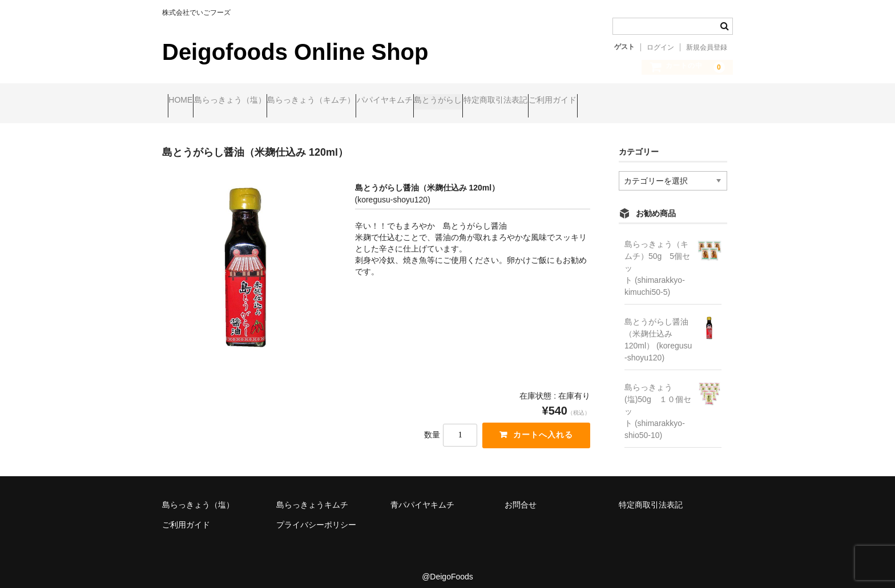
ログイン (660, 47)
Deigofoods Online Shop (295, 52)
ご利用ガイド (690, 102)
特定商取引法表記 (611, 102)
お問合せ (521, 495)
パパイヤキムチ (456, 102)
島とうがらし (531, 102)
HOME (186, 102)
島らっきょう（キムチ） (361, 102)
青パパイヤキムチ (422, 495)
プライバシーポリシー (316, 516)
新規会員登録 (707, 47)
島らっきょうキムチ (312, 495)
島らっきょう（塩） (257, 102)
